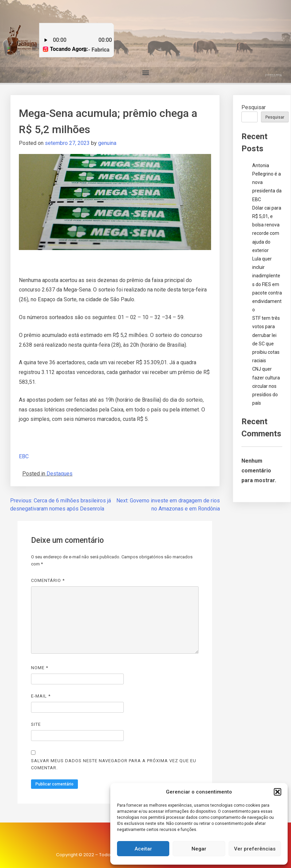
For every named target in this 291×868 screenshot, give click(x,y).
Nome (40, 668)
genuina (107, 143)
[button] (278, 792)
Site (36, 724)
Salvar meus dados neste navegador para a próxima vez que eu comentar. (114, 764)
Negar (199, 849)
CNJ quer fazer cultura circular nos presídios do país (266, 386)
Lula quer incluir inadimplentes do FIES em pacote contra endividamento (267, 284)
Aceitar (143, 849)
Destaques (60, 474)
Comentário (48, 580)
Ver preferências (255, 849)
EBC (24, 456)
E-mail (41, 696)
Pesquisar (254, 107)
